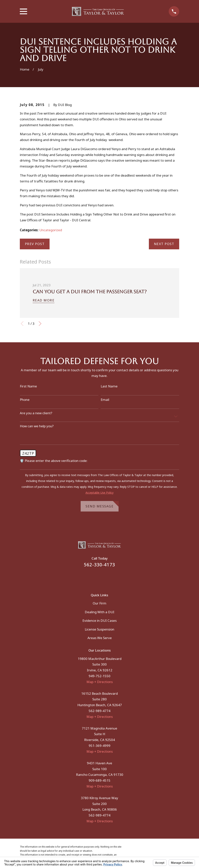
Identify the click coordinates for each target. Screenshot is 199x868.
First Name (28, 386)
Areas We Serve (100, 638)
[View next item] (40, 324)
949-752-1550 (99, 676)
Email (105, 400)
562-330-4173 (99, 565)
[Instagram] (105, 578)
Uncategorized (51, 230)
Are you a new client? (36, 413)
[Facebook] (94, 578)
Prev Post (35, 244)
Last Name (109, 386)
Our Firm (99, 603)
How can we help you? (37, 426)
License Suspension (99, 629)
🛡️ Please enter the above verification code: (54, 461)
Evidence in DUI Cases (99, 621)
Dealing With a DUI (99, 612)
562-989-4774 (99, 711)
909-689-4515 (99, 780)
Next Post (164, 244)
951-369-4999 (99, 746)
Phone (25, 400)
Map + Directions (100, 682)
